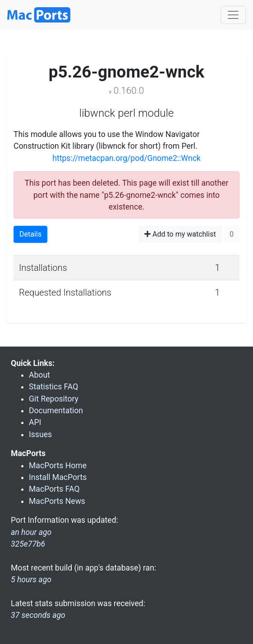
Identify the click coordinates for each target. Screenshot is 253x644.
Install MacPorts (58, 477)
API (35, 422)
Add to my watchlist (180, 234)
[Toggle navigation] (233, 15)
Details (30, 234)
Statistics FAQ (53, 387)
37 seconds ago (38, 615)
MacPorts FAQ (54, 489)
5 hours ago (31, 580)
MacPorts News (57, 501)
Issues (40, 434)
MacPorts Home (58, 466)
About (39, 375)
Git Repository (54, 399)
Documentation (56, 411)
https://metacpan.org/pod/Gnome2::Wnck (126, 158)
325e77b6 (28, 544)
